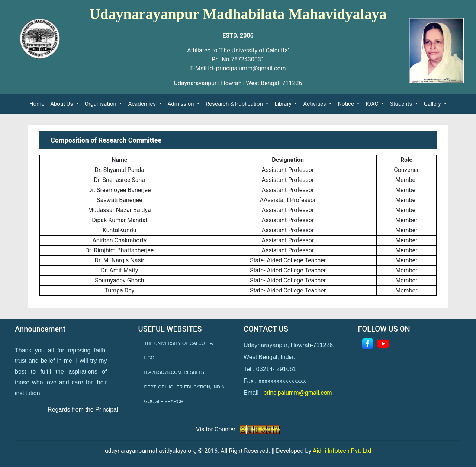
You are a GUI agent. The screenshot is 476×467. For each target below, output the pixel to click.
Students (402, 104)
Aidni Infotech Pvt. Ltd (342, 451)
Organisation (101, 104)
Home (38, 103)
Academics (142, 104)
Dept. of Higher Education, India (184, 387)
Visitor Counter (216, 429)
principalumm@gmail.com (297, 393)
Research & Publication (235, 104)
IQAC (373, 104)
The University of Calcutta (179, 343)
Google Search (164, 402)
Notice (346, 104)
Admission (182, 104)
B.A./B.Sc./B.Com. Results (174, 372)
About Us (62, 104)
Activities (315, 104)
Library (284, 104)
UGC (149, 358)
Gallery (433, 104)
